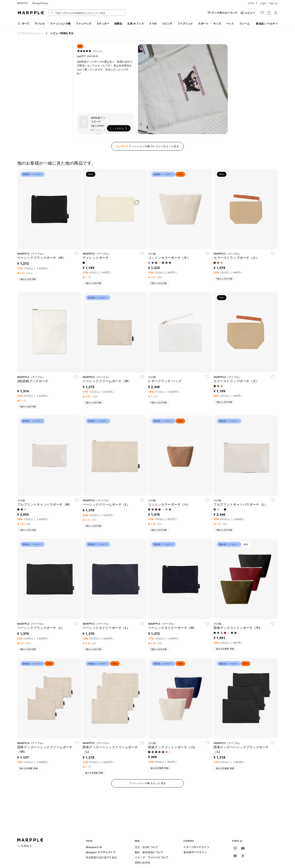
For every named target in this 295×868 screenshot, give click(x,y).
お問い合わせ (143, 862)
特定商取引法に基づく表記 (101, 857)
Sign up (273, 3)
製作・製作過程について (149, 852)
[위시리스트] (262, 13)
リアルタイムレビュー (30, 33)
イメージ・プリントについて (152, 857)
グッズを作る (119, 128)
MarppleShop (40, 3)
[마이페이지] (276, 13)
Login (263, 3)
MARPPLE (23, 3)
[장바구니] (269, 13)
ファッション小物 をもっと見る (147, 783)
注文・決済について (146, 847)
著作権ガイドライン (195, 852)
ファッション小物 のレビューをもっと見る (147, 146)
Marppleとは (93, 847)
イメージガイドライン (196, 847)
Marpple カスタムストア (100, 852)
